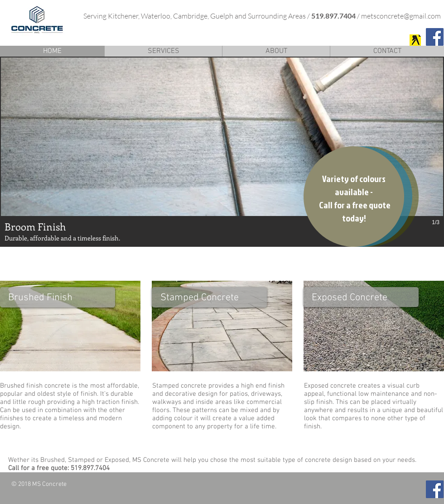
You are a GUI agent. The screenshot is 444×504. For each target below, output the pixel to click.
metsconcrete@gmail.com (401, 16)
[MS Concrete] (415, 40)
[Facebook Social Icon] (435, 37)
